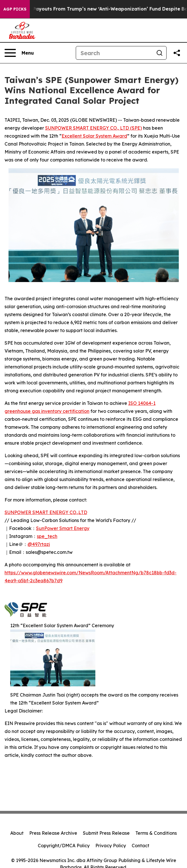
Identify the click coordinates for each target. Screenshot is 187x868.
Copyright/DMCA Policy (64, 846)
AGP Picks (15, 9)
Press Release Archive (53, 833)
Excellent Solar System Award (94, 136)
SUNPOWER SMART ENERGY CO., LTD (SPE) (93, 128)
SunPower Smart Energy (63, 528)
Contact (140, 846)
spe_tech (47, 536)
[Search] (114, 53)
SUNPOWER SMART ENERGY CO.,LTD (46, 512)
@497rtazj (39, 544)
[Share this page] (177, 53)
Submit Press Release (106, 833)
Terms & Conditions (156, 833)
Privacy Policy (111, 846)
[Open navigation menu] (19, 53)
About (17, 833)
